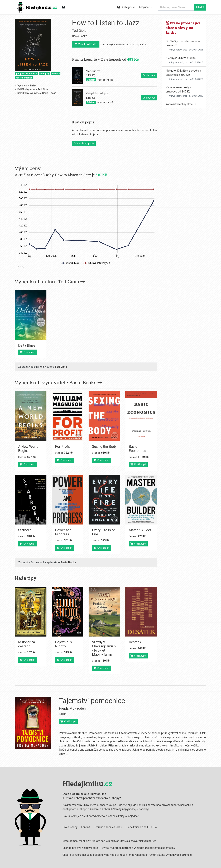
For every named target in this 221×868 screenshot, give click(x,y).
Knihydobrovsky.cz (178, 50)
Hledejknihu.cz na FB (107, 827)
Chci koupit (28, 352)
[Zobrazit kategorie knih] (63, 7)
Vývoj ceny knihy (27, 86)
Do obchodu (149, 75)
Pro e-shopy (39, 827)
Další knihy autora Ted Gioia (33, 89)
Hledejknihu (37, 7)
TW (124, 827)
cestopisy (44, 74)
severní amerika (24, 78)
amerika (56, 74)
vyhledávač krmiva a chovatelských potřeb (100, 841)
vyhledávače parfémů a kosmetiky (123, 848)
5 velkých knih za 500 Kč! (181, 58)
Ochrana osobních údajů (77, 827)
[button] (146, 7)
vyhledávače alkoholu (148, 855)
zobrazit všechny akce (181, 104)
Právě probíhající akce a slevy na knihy (183, 28)
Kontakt (54, 827)
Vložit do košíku (86, 44)
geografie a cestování (26, 74)
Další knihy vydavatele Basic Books (37, 93)
